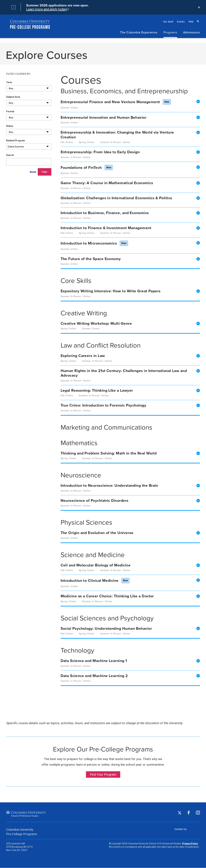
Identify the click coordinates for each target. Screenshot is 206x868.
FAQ (191, 22)
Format (10, 111)
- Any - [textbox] (11, 88)
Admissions (192, 32)
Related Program (16, 141)
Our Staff (168, 22)
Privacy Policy (190, 844)
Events (181, 22)
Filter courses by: (18, 74)
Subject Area (13, 97)
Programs (170, 32)
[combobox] (29, 88)
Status (10, 126)
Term (9, 82)
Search (10, 155)
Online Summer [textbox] (16, 147)
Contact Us (180, 829)
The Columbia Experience (139, 32)
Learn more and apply (47, 9)
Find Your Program (103, 775)
